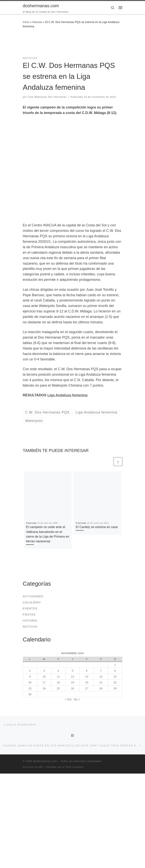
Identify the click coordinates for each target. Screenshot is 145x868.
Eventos (30, 608)
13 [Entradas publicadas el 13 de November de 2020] (87, 677)
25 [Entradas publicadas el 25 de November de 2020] (58, 688)
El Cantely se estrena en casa (97, 527)
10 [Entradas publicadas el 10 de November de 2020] (44, 677)
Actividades (33, 596)
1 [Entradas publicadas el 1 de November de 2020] (115, 665)
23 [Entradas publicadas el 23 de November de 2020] (30, 688)
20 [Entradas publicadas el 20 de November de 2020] (87, 682)
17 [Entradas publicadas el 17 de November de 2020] (44, 682)
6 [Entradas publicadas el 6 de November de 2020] (87, 671)
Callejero (32, 602)
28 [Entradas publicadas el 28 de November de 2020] (101, 688)
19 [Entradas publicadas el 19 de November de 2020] (73, 682)
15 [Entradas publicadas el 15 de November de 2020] (115, 677)
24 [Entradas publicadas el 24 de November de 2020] (44, 688)
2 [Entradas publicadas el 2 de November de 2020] (30, 671)
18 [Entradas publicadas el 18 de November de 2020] (58, 682)
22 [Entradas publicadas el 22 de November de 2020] (115, 682)
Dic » (77, 699)
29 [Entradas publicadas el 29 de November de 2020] (115, 688)
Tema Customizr (74, 767)
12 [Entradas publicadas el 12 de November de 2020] (73, 677)
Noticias (37, 22)
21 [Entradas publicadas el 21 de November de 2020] (101, 682)
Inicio (26, 22)
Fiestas (29, 615)
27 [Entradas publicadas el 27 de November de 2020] (87, 688)
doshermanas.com (45, 761)
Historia (30, 621)
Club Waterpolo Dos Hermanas (47, 97)
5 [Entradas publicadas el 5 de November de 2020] (72, 671)
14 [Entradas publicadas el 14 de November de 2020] (101, 677)
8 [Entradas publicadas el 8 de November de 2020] (115, 671)
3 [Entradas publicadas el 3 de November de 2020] (44, 671)
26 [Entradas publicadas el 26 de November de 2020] (73, 688)
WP (41, 767)
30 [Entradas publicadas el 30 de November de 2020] (30, 694)
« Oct (68, 699)
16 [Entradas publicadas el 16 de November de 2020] (30, 682)
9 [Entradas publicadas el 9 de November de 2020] (30, 677)
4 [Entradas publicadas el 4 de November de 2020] (58, 671)
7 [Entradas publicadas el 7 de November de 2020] (101, 671)
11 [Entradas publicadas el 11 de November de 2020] (58, 677)
